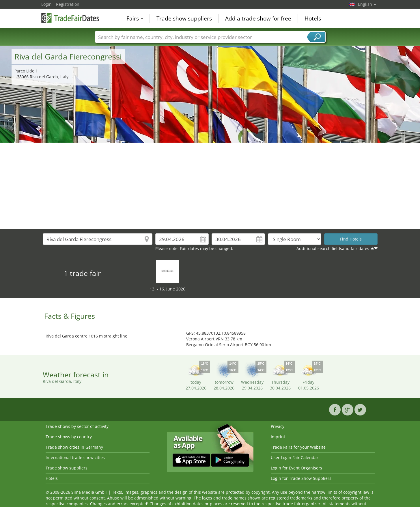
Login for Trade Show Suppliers (301, 478)
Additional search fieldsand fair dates (333, 248)
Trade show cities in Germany (74, 447)
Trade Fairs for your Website (298, 447)
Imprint (278, 437)
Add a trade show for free (258, 18)
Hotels (313, 18)
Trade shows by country (69, 437)
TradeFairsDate (70, 18)
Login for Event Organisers (296, 468)
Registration (68, 4)
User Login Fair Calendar (295, 457)
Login (46, 4)
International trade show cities (75, 457)
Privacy (278, 426)
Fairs (135, 18)
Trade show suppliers (184, 18)
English (367, 4)
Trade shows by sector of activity (77, 426)
